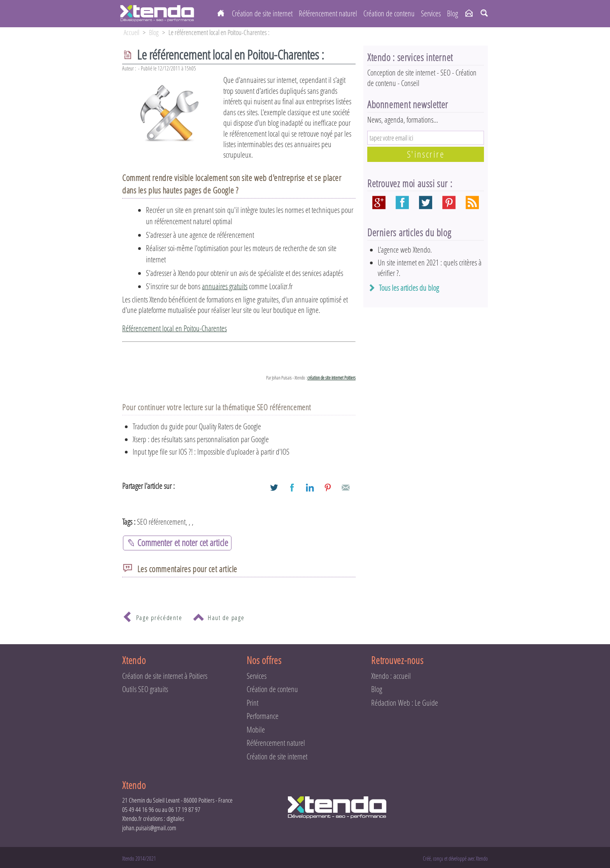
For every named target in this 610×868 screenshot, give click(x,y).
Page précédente (151, 618)
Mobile (256, 730)
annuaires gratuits (225, 286)
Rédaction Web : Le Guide (405, 703)
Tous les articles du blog (409, 288)
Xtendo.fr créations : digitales (153, 819)
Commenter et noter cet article (177, 543)
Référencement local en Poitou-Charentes (174, 328)
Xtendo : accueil (391, 676)
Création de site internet (262, 13)
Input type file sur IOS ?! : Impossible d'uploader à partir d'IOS (211, 452)
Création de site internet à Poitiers (165, 676)
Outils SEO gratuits (145, 689)
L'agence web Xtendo (404, 250)
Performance (263, 716)
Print (252, 703)
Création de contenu (389, 13)
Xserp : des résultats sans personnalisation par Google (201, 439)
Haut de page (218, 618)
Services (431, 13)
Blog (452, 13)
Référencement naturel (328, 13)
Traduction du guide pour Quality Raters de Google (197, 426)
